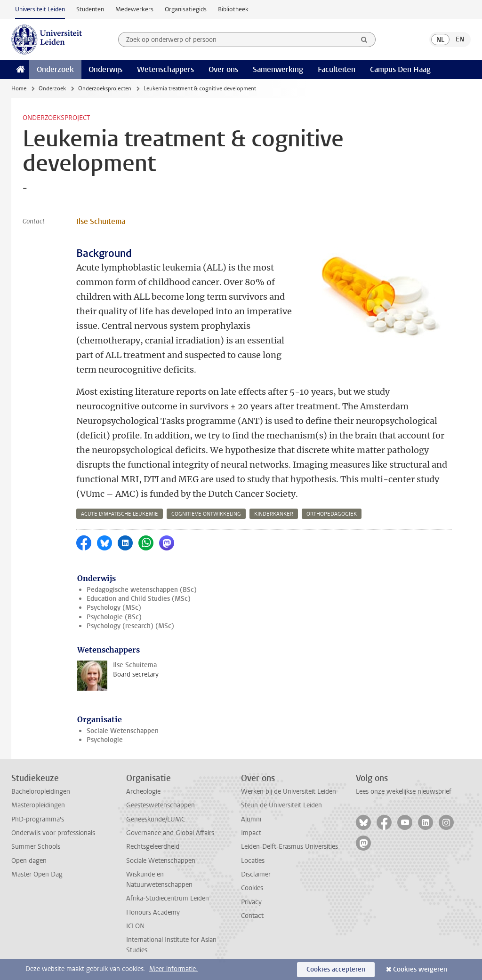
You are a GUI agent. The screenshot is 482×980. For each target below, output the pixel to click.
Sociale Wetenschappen (123, 731)
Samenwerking (278, 69)
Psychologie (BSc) (114, 617)
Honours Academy (153, 912)
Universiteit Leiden (40, 9)
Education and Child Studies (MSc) (139, 599)
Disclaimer (256, 874)
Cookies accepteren (336, 969)
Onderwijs (105, 69)
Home (19, 88)
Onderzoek (55, 69)
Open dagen (29, 861)
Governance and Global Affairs (170, 833)
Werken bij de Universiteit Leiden (289, 792)
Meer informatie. (173, 969)
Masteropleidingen (38, 805)
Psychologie (105, 740)
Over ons (223, 69)
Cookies (252, 888)
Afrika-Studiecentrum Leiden (168, 898)
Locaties (253, 861)
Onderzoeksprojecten (105, 88)
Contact (252, 916)
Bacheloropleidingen (41, 792)
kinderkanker (274, 514)
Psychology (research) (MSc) (130, 626)
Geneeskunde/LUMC (156, 819)
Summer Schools (36, 847)
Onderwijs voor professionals (53, 833)
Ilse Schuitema (101, 221)
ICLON (135, 926)
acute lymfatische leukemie (120, 514)
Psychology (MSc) (114, 608)
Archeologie (143, 792)
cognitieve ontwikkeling (206, 514)
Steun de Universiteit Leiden (281, 805)
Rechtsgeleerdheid (153, 847)
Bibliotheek (233, 9)
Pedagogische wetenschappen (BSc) (142, 590)
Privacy (251, 902)
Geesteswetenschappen (161, 805)
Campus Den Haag (400, 69)
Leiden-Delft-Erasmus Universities (289, 847)
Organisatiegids (186, 9)
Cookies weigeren (420, 969)
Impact (251, 833)
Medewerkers (134, 9)
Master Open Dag (37, 874)
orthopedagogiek (332, 514)
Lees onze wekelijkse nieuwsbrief (404, 792)
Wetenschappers (165, 69)
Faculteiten (337, 69)
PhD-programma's (38, 819)
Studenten (90, 9)
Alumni (251, 819)
